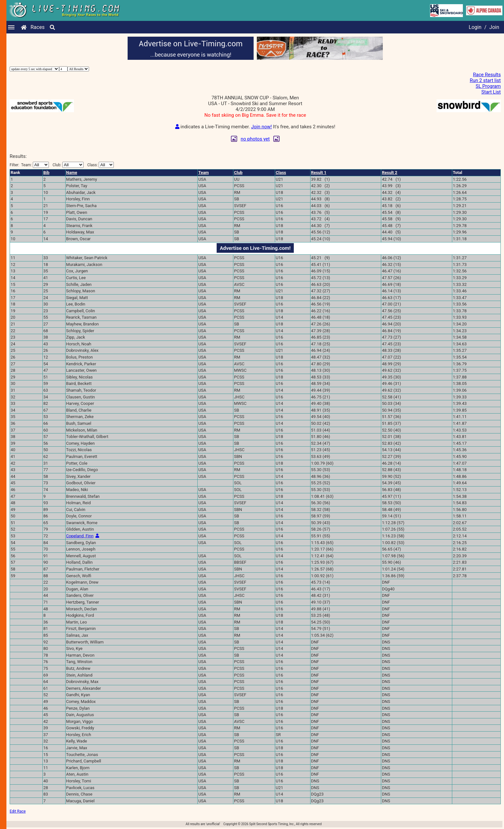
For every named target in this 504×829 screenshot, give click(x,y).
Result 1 (319, 173)
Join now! (261, 127)
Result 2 (390, 173)
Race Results (487, 75)
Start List (491, 92)
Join (494, 27)
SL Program (488, 86)
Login (475, 27)
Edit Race (18, 811)
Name (72, 173)
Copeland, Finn (80, 536)
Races (38, 27)
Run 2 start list (486, 80)
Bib (46, 173)
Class (281, 173)
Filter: (29, 165)
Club (238, 173)
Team (204, 173)
